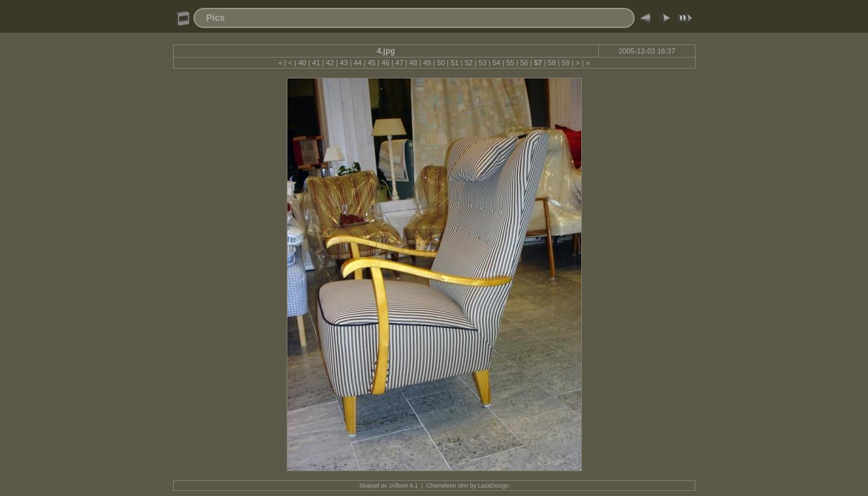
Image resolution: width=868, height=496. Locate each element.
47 (399, 63)
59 (566, 63)
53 (483, 63)
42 (330, 63)
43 (344, 63)
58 (552, 63)
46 (385, 63)
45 (372, 63)
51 (455, 63)
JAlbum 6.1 (403, 486)
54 (496, 63)
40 (302, 63)
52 (468, 63)
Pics (216, 18)
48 (413, 63)
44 (358, 63)
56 (524, 63)
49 (427, 63)
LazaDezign (493, 486)
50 (441, 63)
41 (316, 63)
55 (510, 63)
